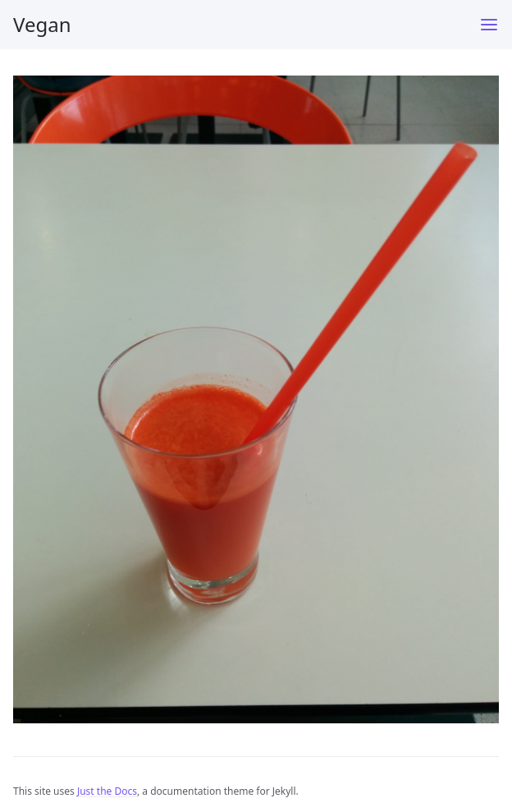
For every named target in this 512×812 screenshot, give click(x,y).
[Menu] (489, 25)
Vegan (42, 24)
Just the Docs (107, 791)
